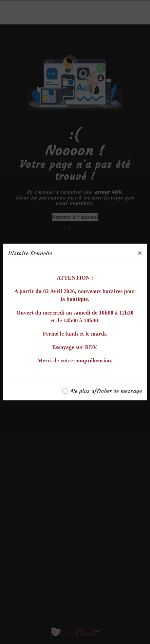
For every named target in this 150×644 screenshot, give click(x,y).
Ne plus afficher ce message (106, 391)
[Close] (139, 253)
